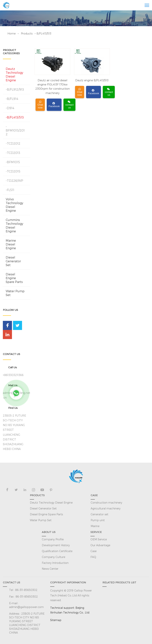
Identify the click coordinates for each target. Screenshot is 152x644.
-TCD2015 (13, 171)
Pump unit (98, 520)
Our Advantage (100, 545)
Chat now (40, 105)
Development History (56, 545)
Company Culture (53, 557)
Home (11, 33)
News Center (50, 569)
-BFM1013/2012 (15, 130)
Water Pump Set (15, 293)
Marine (95, 526)
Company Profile (53, 539)
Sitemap (56, 620)
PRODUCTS (37, 495)
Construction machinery (106, 503)
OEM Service (99, 539)
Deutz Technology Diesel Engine (14, 74)
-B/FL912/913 (15, 89)
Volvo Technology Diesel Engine (14, 205)
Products (27, 33)
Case (93, 551)
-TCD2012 (13, 143)
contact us (69, 105)
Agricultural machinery (106, 508)
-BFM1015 (13, 162)
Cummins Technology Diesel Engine (14, 225)
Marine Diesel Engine (11, 244)
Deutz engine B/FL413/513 (92, 80)
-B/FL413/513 (15, 117)
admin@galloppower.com (26, 607)
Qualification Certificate (57, 551)
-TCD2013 (13, 153)
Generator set (99, 514)
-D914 (10, 108)
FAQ (93, 557)
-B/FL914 (12, 99)
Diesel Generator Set (13, 261)
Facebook (54, 105)
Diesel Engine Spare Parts (14, 278)
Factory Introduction (55, 563)
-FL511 (10, 190)
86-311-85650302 (26, 590)
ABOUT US (49, 532)
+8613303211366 (13, 375)
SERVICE (96, 532)
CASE (94, 495)
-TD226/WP (14, 181)
